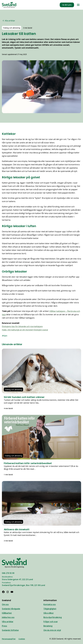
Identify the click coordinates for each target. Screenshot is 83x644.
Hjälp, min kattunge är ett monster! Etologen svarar (25, 330)
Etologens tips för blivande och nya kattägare (22, 326)
